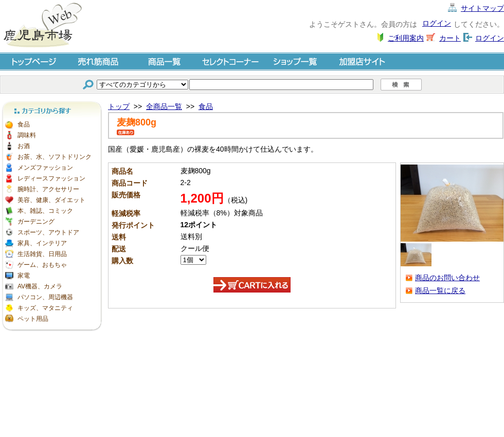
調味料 (27, 135)
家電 (24, 276)
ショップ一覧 (296, 61)
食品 (24, 124)
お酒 (24, 146)
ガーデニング (36, 222)
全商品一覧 (164, 106)
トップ (119, 106)
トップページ (33, 61)
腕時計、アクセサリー (48, 189)
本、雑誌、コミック (45, 211)
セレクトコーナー (230, 61)
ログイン (437, 23)
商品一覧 (165, 61)
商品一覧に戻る (440, 290)
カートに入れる (252, 285)
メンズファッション (45, 168)
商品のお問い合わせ (447, 278)
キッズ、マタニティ (45, 308)
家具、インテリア (42, 243)
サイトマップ (482, 8)
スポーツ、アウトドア (48, 232)
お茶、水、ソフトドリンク (55, 157)
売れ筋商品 (99, 61)
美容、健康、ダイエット (51, 200)
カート (450, 38)
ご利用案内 (406, 38)
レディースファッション (51, 178)
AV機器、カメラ (40, 286)
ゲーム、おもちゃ (42, 265)
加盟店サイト (362, 61)
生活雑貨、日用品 (42, 254)
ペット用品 (33, 319)
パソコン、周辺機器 (45, 297)
